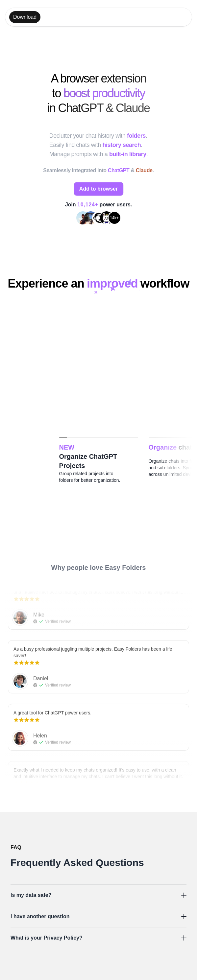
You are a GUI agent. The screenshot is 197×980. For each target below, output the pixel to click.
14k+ (114, 219)
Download (25, 17)
